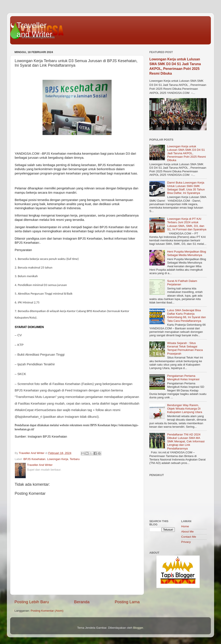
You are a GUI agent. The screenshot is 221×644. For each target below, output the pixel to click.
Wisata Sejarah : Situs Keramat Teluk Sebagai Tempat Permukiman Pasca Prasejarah (185, 348)
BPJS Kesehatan (35, 459)
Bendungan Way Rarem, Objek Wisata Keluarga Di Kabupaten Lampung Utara (185, 409)
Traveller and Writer (34, 30)
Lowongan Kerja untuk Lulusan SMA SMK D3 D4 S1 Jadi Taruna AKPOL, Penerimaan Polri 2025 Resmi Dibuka (186, 153)
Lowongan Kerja (58, 459)
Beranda (82, 602)
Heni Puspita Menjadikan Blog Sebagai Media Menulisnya (186, 253)
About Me (188, 532)
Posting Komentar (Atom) (47, 611)
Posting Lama (127, 602)
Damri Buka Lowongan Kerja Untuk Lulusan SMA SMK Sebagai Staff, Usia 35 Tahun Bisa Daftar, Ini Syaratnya (186, 188)
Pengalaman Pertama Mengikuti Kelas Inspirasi (183, 378)
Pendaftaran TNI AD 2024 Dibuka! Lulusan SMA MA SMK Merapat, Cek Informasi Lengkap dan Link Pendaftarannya (186, 441)
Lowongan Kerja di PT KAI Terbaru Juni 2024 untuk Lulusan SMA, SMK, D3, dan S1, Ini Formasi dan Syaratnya (187, 224)
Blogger (138, 628)
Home (185, 526)
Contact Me (189, 537)
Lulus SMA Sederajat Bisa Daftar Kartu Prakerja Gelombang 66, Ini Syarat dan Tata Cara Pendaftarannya (186, 316)
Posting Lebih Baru (32, 602)
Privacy (186, 542)
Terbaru (75, 459)
